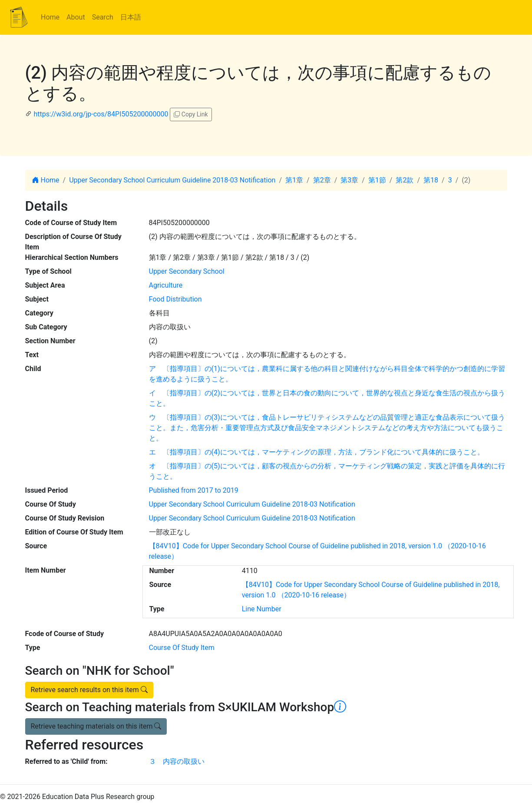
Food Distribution (175, 299)
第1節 (377, 180)
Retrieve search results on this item (89, 690)
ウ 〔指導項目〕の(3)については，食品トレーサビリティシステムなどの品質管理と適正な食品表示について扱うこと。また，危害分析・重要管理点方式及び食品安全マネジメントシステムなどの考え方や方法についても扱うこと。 (327, 428)
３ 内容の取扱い (177, 761)
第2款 (405, 180)
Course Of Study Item (182, 648)
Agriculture (166, 285)
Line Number (262, 609)
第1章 (294, 180)
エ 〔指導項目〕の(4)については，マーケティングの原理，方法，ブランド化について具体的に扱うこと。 (317, 452)
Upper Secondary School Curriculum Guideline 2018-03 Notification (172, 180)
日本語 (131, 17)
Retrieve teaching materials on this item (96, 726)
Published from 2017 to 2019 (194, 490)
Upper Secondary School (187, 271)
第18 (431, 180)
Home (50, 17)
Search (103, 17)
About (76, 17)
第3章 (349, 180)
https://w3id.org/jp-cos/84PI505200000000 (101, 114)
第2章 (322, 180)
